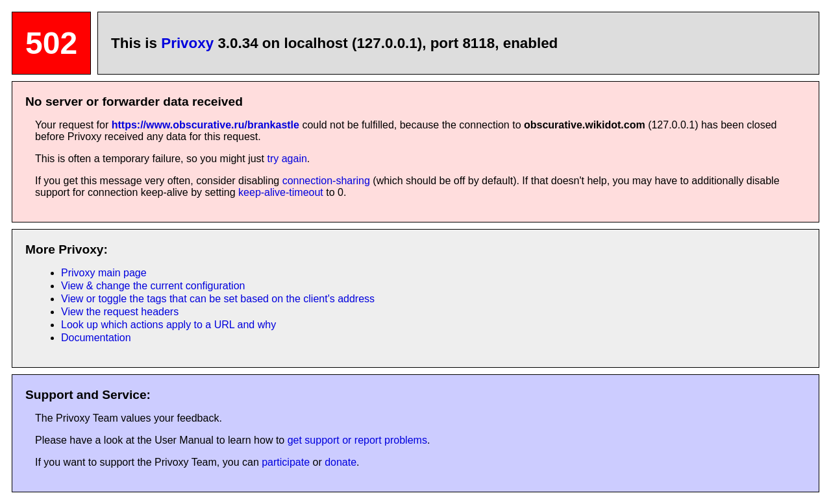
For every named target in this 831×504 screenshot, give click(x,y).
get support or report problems (357, 440)
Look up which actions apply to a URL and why (168, 325)
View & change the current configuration (153, 286)
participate (286, 462)
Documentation (96, 338)
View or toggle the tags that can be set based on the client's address (218, 299)
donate (341, 462)
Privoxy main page (104, 273)
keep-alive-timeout (281, 192)
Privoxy (187, 43)
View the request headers (120, 312)
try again (287, 159)
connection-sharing (326, 181)
